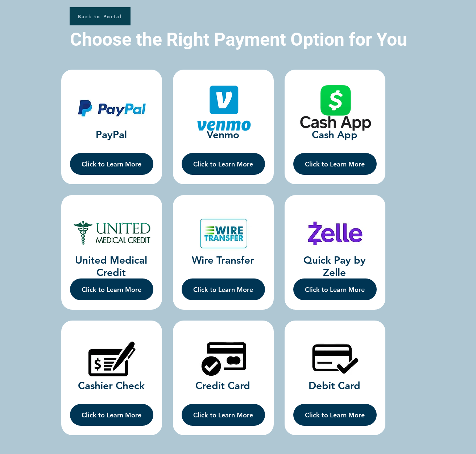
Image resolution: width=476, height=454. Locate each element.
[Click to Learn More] (112, 164)
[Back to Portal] (100, 16)
